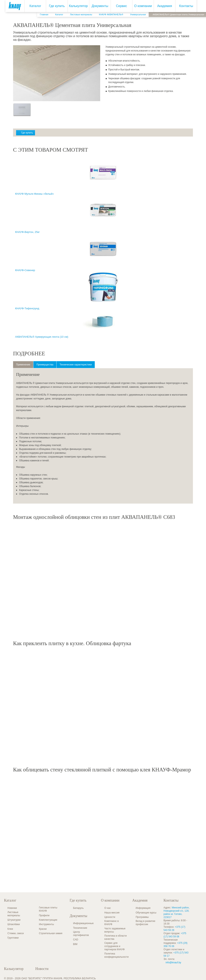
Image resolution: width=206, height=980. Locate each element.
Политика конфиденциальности (117, 955)
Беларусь (78, 908)
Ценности (110, 917)
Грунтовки (13, 938)
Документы (97, 6)
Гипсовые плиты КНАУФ (48, 909)
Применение (23, 365)
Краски (43, 929)
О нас (108, 908)
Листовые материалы (14, 914)
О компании (140, 6)
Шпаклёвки (14, 924)
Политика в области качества (116, 937)
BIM (75, 944)
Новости (42, 969)
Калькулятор (75, 6)
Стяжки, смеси (16, 933)
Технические (80, 928)
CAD (76, 940)
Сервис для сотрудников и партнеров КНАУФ (115, 946)
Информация (143, 908)
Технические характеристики (76, 365)
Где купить (54, 6)
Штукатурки (14, 920)
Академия (162, 6)
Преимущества (45, 365)
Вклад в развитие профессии (145, 923)
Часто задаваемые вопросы (115, 930)
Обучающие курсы (146, 913)
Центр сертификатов (81, 934)
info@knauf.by (173, 963)
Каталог (32, 6)
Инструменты (46, 924)
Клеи (10, 929)
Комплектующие (48, 920)
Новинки (12, 908)
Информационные (83, 923)
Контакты (183, 6)
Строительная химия (50, 933)
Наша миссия (112, 913)
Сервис (118, 6)
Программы (142, 917)
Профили (44, 915)
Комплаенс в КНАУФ (112, 923)
